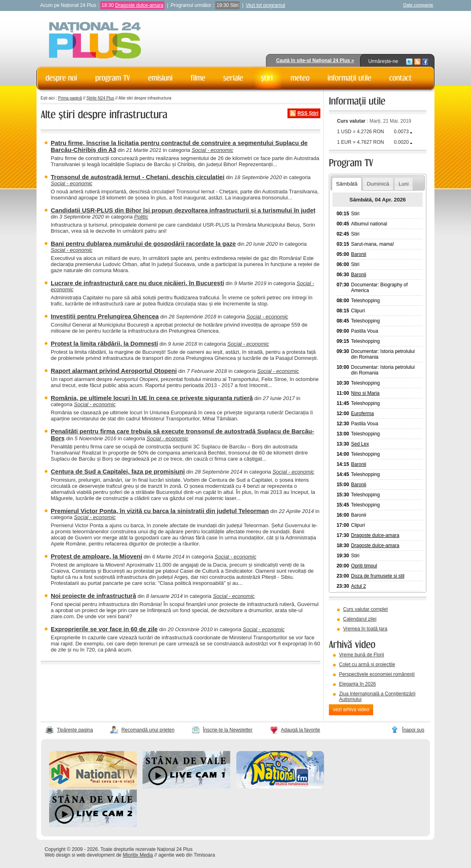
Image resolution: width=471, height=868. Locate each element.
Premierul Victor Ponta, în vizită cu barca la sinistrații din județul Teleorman (160, 511)
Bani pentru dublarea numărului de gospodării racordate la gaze (143, 244)
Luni (403, 184)
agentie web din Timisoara (187, 855)
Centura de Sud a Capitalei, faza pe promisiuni (118, 471)
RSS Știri (308, 113)
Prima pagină (70, 98)
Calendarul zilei (360, 619)
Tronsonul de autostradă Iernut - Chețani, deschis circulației (138, 177)
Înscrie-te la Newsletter (228, 730)
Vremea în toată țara (365, 629)
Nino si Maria (365, 393)
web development (96, 855)
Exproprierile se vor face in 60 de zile (104, 629)
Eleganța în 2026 (358, 684)
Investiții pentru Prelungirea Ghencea (105, 316)
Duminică (378, 184)
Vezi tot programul (266, 5)
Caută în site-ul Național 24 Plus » (315, 61)
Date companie (418, 5)
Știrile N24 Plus (100, 98)
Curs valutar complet (365, 609)
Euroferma (363, 413)
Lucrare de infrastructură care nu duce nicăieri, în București (137, 283)
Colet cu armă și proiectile (367, 665)
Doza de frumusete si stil (378, 576)
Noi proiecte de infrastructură (93, 596)
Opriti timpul (364, 566)
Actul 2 (359, 586)
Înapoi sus (413, 730)
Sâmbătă (347, 184)
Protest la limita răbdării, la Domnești (104, 343)
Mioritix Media (138, 855)
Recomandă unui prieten (148, 730)
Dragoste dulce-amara (139, 5)
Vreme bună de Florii (362, 655)
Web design (57, 855)
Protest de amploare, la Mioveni (96, 556)
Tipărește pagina (75, 730)
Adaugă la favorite (301, 730)
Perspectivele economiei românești (377, 674)
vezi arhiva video (351, 710)
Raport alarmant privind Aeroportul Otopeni (114, 371)
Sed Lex (360, 444)
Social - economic (213, 150)
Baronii (359, 254)
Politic (141, 217)
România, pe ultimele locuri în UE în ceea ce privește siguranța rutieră (152, 398)
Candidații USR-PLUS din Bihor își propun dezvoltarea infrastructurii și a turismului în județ (183, 210)
